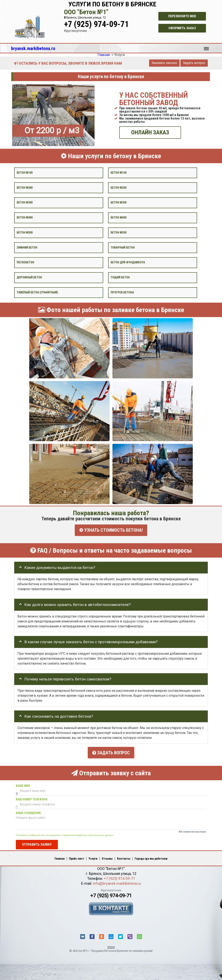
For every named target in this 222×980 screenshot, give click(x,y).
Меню (206, 47)
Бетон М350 (119, 203)
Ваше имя (23, 784)
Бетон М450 (119, 218)
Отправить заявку (37, 843)
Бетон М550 (119, 232)
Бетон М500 (25, 232)
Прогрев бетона (122, 292)
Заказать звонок (164, 63)
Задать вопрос (194, 63)
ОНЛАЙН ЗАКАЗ (150, 132)
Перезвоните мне (182, 16)
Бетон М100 (25, 173)
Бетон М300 (25, 203)
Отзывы (107, 857)
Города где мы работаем (151, 857)
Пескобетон (25, 262)
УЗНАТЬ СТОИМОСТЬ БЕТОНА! (111, 530)
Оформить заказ (182, 28)
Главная (60, 857)
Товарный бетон (123, 247)
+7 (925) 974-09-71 (96, 24)
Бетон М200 (25, 188)
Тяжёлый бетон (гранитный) (37, 292)
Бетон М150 (119, 173)
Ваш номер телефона (32, 798)
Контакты (124, 857)
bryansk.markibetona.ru (33, 48)
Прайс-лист (77, 857)
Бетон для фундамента (128, 262)
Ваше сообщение (28, 811)
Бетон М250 (119, 188)
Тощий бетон (120, 277)
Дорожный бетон (29, 277)
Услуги (93, 857)
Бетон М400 (25, 218)
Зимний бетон (27, 247)
